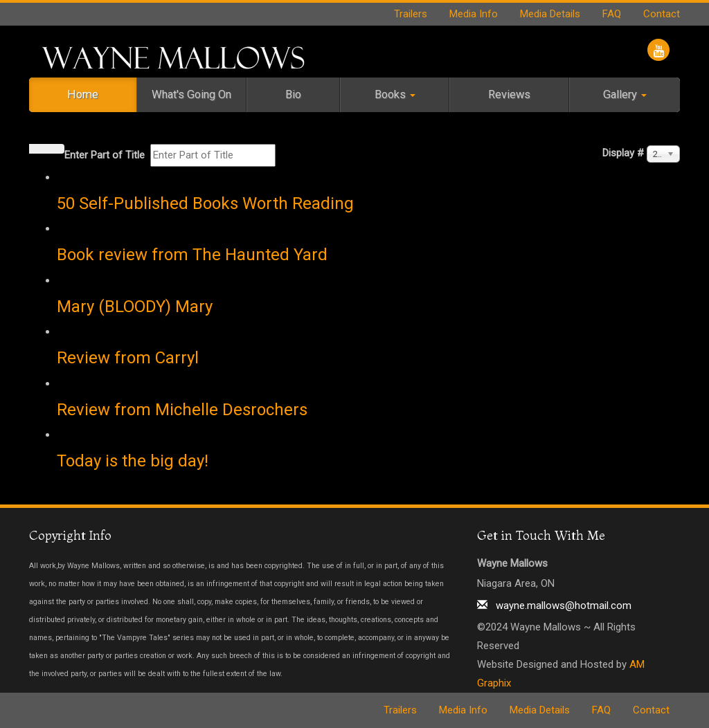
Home (83, 94)
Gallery (625, 94)
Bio (293, 94)
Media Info (474, 14)
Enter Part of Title (106, 155)
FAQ (612, 14)
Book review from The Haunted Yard (192, 255)
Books (395, 94)
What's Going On (191, 94)
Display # (623, 153)
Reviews (509, 94)
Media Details (550, 14)
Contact (662, 14)
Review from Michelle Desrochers (182, 410)
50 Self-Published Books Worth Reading (205, 203)
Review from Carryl (128, 358)
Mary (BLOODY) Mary (135, 307)
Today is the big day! (133, 461)
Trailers (411, 14)
